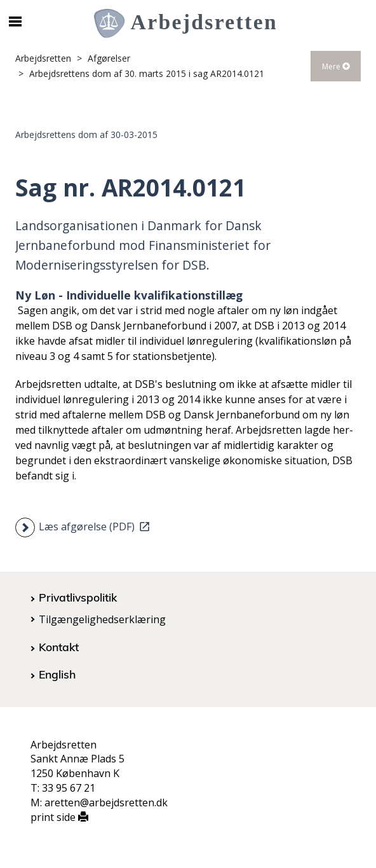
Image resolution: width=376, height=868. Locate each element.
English (57, 674)
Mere (336, 66)
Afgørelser (109, 58)
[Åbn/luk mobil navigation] (15, 22)
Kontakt (59, 647)
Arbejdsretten (43, 58)
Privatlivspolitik (78, 597)
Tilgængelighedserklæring (102, 619)
